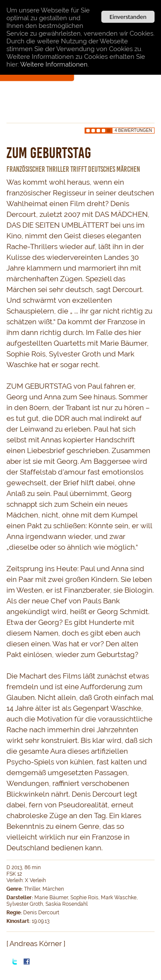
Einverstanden (128, 17)
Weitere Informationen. (55, 64)
